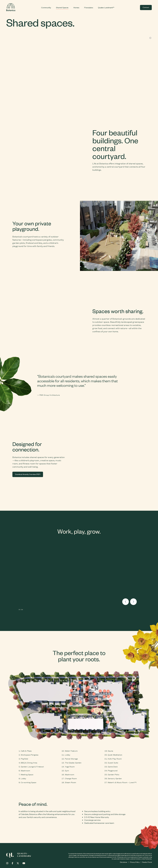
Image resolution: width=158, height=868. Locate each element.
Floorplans (89, 7)
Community (46, 7)
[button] (126, 602)
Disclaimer (124, 862)
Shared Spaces (62, 7)
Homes (76, 7)
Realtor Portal (147, 862)
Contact (146, 7)
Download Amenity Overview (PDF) (28, 475)
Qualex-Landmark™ (106, 7)
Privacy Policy (135, 862)
